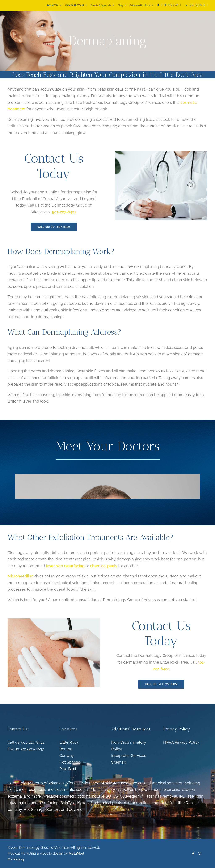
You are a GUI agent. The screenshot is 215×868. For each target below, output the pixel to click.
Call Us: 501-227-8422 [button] (54, 227)
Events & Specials (102, 5)
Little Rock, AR (171, 5)
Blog (121, 5)
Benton (66, 749)
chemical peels (104, 566)
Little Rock (69, 742)
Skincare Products (141, 5)
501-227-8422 (199, 5)
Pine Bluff (68, 769)
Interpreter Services (129, 756)
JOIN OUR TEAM (75, 5)
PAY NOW (54, 5)
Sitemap (119, 762)
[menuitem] (54, 5)
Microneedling (20, 576)
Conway (67, 756)
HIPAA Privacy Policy (181, 742)
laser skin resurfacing (65, 566)
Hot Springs (70, 762)
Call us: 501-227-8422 (26, 742)
